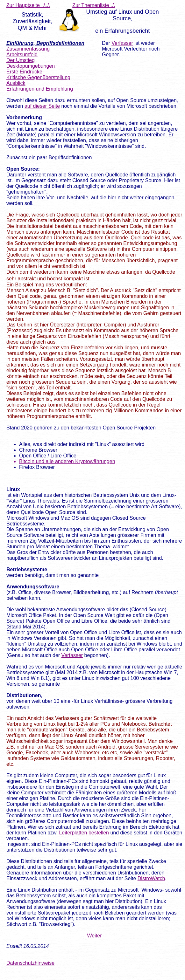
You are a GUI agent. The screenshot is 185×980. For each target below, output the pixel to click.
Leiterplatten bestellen (84, 833)
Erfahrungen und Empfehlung (40, 89)
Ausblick (16, 83)
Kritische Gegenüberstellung (38, 77)
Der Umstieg (21, 60)
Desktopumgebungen (31, 66)
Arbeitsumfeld (22, 55)
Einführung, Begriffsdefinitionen (45, 43)
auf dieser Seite (42, 106)
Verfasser (122, 43)
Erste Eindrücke (24, 72)
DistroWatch (151, 878)
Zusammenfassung (28, 49)
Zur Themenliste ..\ (93, 5)
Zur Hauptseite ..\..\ (28, 5)
